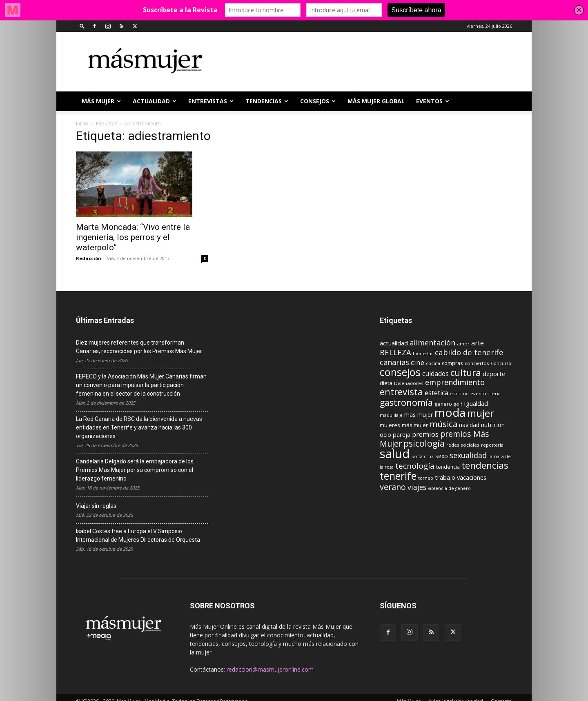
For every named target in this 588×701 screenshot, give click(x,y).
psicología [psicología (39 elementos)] (424, 443)
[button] (82, 26)
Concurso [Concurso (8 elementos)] (501, 363)
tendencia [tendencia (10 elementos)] (448, 467)
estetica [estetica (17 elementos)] (437, 393)
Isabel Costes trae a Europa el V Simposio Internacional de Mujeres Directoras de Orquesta (138, 535)
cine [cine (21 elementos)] (418, 362)
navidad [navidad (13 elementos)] (469, 425)
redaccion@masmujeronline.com (270, 669)
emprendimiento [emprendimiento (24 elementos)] (455, 382)
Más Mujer (101, 101)
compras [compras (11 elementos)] (452, 363)
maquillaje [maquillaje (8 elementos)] (391, 415)
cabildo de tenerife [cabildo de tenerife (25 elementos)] (469, 352)
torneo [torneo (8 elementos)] (426, 478)
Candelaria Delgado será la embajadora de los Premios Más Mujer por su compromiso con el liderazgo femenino (135, 470)
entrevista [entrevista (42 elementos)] (401, 392)
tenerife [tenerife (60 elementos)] (398, 476)
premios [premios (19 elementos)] (425, 434)
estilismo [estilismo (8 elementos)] (459, 394)
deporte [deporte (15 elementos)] (494, 374)
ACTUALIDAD (155, 101)
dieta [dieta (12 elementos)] (386, 383)
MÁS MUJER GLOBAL (376, 101)
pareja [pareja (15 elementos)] (402, 434)
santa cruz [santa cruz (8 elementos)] (423, 456)
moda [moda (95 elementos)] (450, 412)
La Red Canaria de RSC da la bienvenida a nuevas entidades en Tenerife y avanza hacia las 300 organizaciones (139, 427)
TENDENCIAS (267, 101)
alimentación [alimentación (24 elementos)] (432, 343)
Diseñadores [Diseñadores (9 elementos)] (409, 383)
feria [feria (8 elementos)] (496, 394)
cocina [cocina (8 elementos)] (433, 363)
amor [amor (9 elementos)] (463, 344)
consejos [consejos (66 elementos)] (400, 372)
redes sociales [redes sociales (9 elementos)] (463, 445)
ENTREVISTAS (211, 101)
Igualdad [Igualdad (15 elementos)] (476, 403)
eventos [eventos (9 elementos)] (480, 393)
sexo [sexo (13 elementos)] (442, 456)
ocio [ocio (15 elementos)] (385, 434)
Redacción (89, 258)
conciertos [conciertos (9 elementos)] (477, 363)
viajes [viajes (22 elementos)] (417, 487)
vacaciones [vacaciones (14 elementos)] (472, 477)
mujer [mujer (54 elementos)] (481, 413)
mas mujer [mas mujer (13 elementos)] (419, 415)
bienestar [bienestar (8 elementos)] (423, 354)
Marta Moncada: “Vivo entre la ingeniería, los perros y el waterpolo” (133, 237)
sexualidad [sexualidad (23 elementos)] (468, 455)
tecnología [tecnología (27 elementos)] (415, 466)
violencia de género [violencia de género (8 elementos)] (449, 488)
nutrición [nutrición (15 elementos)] (493, 425)
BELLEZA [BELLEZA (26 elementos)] (395, 352)
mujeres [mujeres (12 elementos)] (390, 425)
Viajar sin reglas (96, 506)
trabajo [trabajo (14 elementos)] (445, 477)
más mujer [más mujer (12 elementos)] (415, 425)
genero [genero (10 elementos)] (443, 404)
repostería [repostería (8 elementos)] (492, 445)
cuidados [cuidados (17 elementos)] (435, 374)
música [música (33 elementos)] (443, 424)
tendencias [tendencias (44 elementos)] (485, 465)
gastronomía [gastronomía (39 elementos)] (406, 402)
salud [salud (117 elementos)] (395, 454)
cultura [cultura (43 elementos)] (466, 372)
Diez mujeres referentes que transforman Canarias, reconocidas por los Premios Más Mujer (139, 347)
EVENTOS (433, 101)
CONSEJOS (318, 101)
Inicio (82, 124)
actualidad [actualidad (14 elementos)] (394, 343)
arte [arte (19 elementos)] (478, 343)
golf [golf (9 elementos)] (458, 404)
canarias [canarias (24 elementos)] (394, 362)
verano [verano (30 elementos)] (393, 487)
